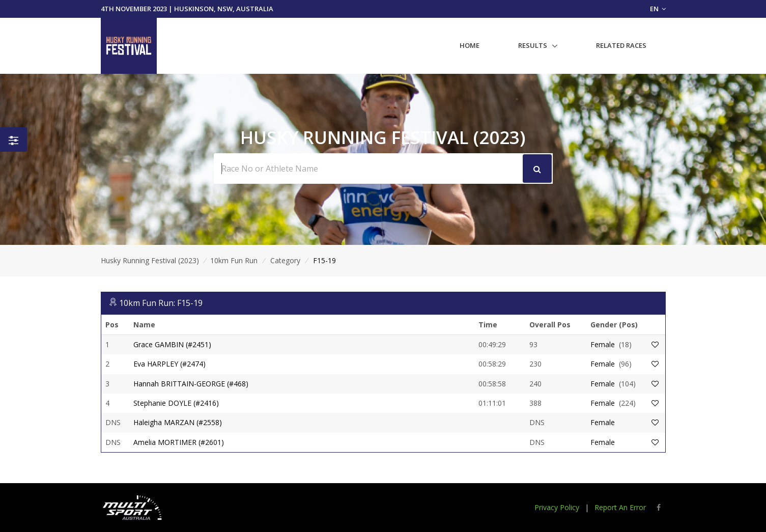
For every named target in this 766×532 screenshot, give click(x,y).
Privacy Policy (557, 507)
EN (658, 9)
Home (470, 45)
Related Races (621, 45)
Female (603, 344)
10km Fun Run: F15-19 (161, 303)
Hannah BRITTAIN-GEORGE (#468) (191, 384)
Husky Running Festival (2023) (150, 260)
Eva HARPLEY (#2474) (169, 364)
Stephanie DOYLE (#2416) (176, 403)
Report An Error (620, 507)
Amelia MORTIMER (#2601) (179, 442)
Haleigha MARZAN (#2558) (178, 422)
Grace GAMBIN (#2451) (172, 344)
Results (533, 45)
